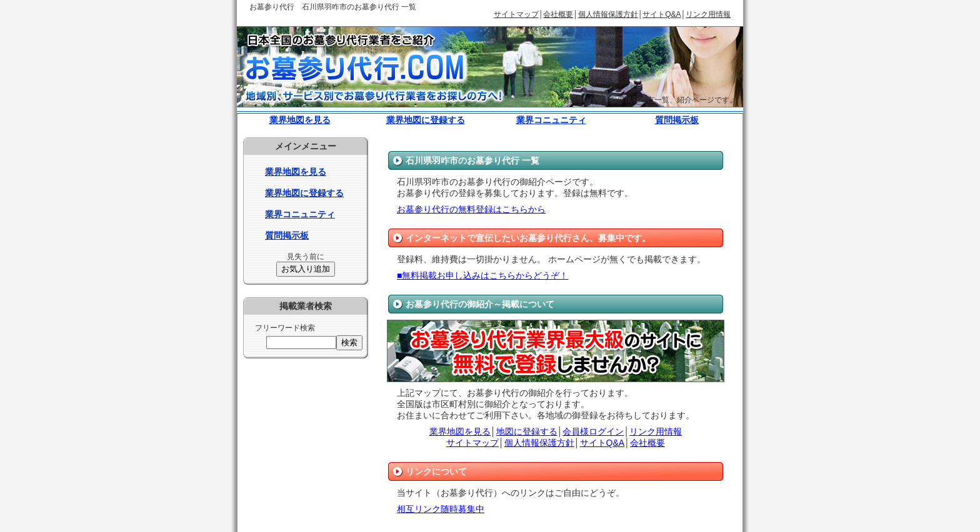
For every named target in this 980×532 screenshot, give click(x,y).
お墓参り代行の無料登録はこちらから (471, 209)
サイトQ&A (662, 14)
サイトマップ (516, 14)
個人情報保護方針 (608, 14)
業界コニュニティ (551, 120)
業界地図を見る (300, 120)
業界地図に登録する (426, 120)
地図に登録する (527, 431)
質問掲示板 (677, 120)
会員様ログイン (593, 431)
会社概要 (558, 14)
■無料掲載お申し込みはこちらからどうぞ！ (482, 275)
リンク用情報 (708, 14)
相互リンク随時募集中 (441, 509)
